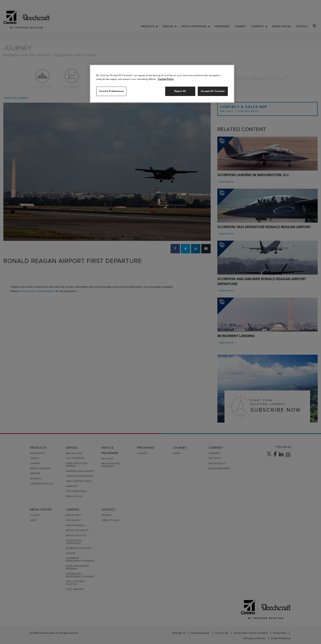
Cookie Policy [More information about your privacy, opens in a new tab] (166, 79)
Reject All (180, 91)
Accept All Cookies (213, 91)
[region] (162, 84)
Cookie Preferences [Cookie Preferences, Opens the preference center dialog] (111, 91)
